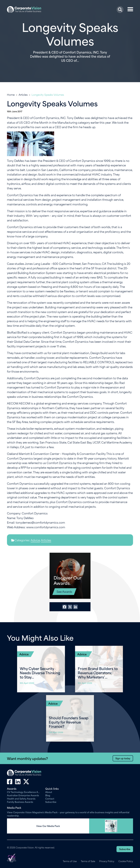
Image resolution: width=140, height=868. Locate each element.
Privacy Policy (107, 861)
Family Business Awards (20, 802)
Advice (35, 540)
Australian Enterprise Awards (23, 795)
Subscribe (51, 802)
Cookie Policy (126, 861)
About (49, 792)
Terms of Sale (88, 861)
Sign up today (123, 758)
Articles (23, 95)
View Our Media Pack (48, 826)
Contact (50, 798)
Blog (48, 795)
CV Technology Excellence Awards (24, 792)
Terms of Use (69, 861)
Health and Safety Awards (21, 798)
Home (11, 95)
